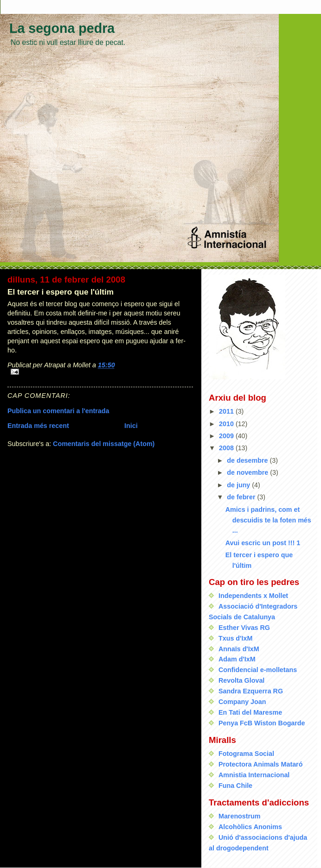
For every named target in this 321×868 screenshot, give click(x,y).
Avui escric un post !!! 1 (263, 543)
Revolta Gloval (241, 680)
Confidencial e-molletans (258, 670)
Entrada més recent (38, 426)
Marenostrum (240, 816)
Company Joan (242, 702)
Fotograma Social (246, 754)
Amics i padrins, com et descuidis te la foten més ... (268, 520)
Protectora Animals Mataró (260, 764)
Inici (131, 426)
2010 (227, 424)
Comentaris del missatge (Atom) (104, 444)
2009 (227, 436)
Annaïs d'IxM (239, 649)
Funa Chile (235, 786)
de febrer (242, 497)
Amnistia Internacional (254, 775)
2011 (227, 411)
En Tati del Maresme (250, 712)
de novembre (248, 472)
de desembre (248, 460)
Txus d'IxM (235, 638)
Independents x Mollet (253, 596)
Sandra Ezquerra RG (251, 691)
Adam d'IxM (237, 659)
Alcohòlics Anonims (250, 827)
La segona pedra (62, 28)
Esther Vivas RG (244, 628)
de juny (239, 485)
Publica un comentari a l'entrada (58, 411)
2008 (227, 448)
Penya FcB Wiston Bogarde (262, 723)
